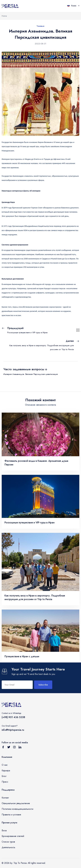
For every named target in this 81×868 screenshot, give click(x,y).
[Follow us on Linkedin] (20, 748)
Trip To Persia (20, 863)
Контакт (5, 798)
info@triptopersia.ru (13, 730)
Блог (4, 776)
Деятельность (8, 847)
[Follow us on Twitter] (9, 748)
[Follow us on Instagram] (14, 748)
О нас (5, 765)
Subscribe (43, 685)
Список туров (8, 842)
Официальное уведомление (16, 803)
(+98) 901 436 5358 (13, 717)
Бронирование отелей (13, 836)
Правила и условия (11, 815)
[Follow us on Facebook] (3, 748)
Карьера (6, 771)
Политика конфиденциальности (17, 809)
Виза (4, 830)
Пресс (5, 782)
